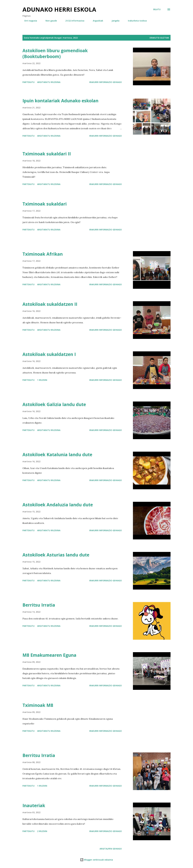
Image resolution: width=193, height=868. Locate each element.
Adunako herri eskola (59, 9)
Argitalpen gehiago (111, 849)
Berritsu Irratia (39, 605)
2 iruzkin (42, 831)
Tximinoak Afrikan (43, 254)
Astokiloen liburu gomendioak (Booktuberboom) (55, 53)
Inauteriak (34, 805)
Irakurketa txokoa (136, 21)
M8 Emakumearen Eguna (49, 655)
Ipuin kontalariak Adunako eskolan (60, 101)
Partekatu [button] (28, 82)
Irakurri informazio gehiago (106, 82)
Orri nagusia (29, 21)
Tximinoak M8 (38, 705)
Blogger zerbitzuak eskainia (96, 860)
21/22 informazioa (73, 21)
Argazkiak (96, 21)
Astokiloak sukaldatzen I (49, 354)
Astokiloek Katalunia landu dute (57, 455)
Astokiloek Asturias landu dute (56, 555)
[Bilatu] (157, 9)
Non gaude (49, 21)
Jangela (114, 21)
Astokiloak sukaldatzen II (50, 304)
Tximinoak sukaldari (45, 204)
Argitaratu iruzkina (49, 82)
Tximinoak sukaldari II (47, 154)
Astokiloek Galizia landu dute (54, 404)
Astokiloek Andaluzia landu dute (58, 505)
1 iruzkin (42, 380)
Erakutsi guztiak (159, 38)
